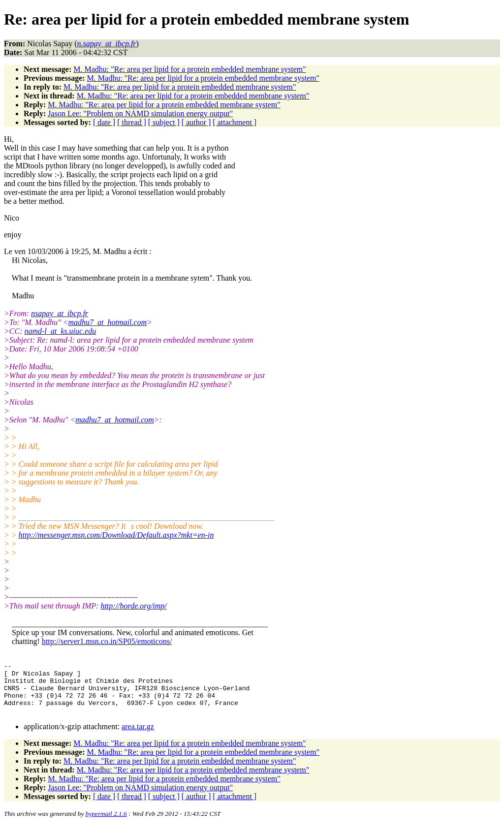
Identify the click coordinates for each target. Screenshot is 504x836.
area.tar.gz (138, 737)
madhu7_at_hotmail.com (107, 322)
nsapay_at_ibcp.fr (60, 313)
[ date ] (104, 122)
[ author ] (196, 122)
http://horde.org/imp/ (133, 606)
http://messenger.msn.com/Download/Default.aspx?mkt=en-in (116, 535)
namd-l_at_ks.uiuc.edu (60, 331)
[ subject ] (164, 122)
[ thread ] (132, 122)
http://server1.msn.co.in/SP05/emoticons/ (107, 641)
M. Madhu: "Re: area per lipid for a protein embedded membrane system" (189, 69)
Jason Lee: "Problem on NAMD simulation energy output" (140, 113)
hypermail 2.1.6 (106, 824)
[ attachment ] (235, 122)
